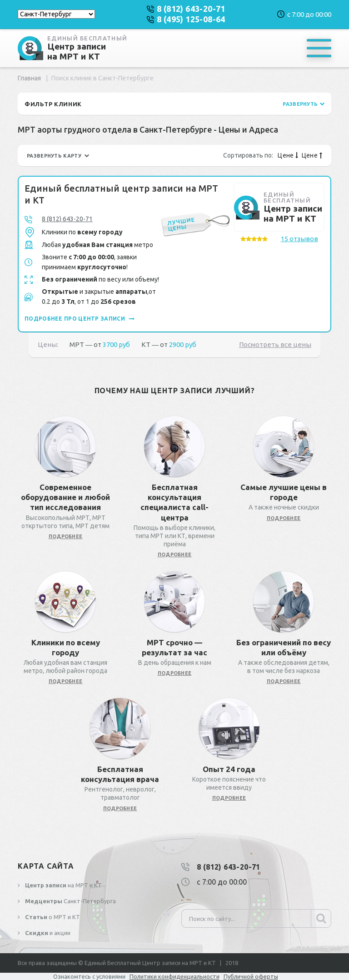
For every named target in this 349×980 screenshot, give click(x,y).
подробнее (66, 536)
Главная (29, 78)
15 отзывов (299, 239)
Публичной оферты (251, 976)
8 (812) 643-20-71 (67, 219)
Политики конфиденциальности (174, 976)
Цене (288, 155)
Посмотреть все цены (275, 344)
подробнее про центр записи (80, 319)
